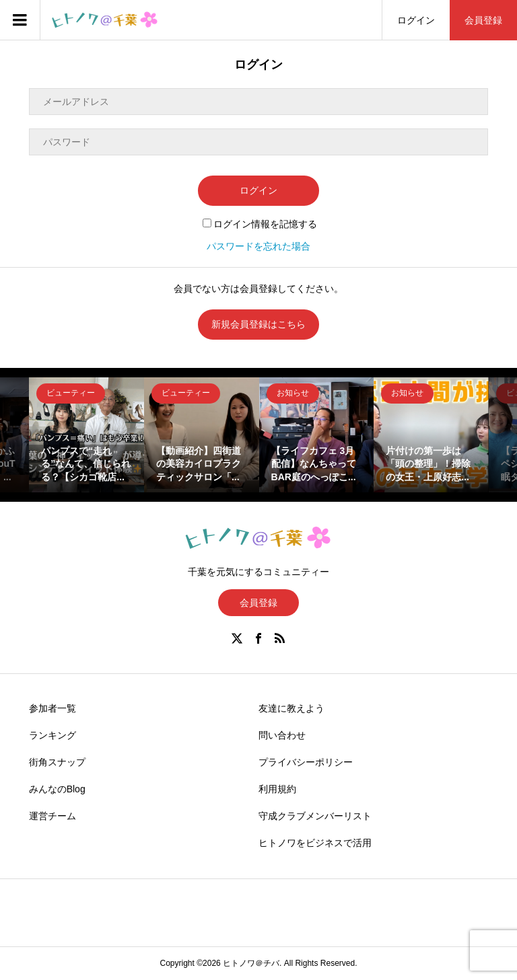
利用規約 (277, 789)
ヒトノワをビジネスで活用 (315, 843)
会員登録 (483, 20)
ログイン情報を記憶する (260, 224)
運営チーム (53, 816)
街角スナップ (57, 762)
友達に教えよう (291, 708)
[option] (87, 435)
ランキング (53, 735)
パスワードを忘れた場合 (258, 246)
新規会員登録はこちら (258, 324)
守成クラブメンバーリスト (315, 816)
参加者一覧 (53, 708)
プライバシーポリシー (306, 762)
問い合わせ (282, 735)
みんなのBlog (57, 789)
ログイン (416, 20)
